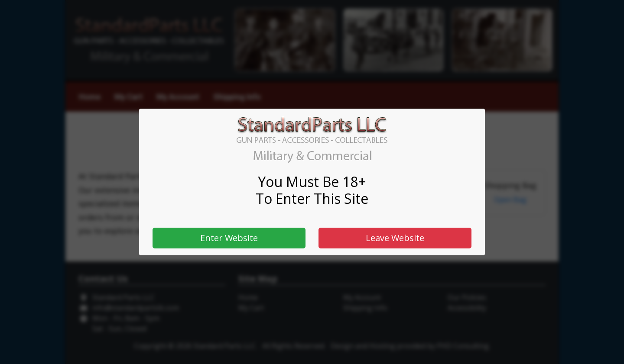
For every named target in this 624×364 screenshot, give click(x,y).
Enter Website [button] (229, 238)
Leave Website (395, 238)
